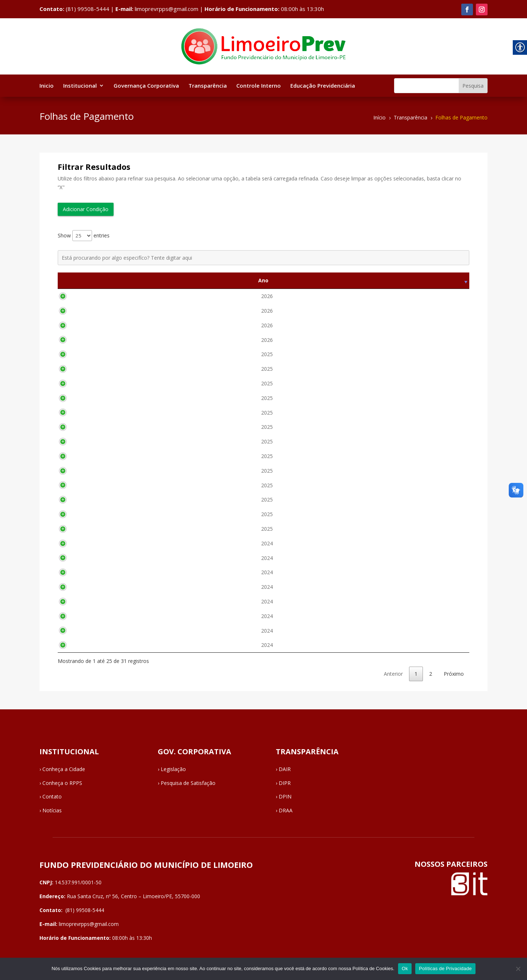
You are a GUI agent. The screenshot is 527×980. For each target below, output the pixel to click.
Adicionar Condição (86, 209)
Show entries (84, 235)
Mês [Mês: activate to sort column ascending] (126, 280)
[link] (467, 9)
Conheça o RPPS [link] (62, 783)
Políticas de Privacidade (445, 968)
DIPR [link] (285, 783)
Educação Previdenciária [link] (323, 86)
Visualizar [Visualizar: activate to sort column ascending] (450, 280)
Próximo (454, 674)
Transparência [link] (208, 86)
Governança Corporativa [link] (146, 86)
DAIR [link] (285, 769)
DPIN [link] (285, 796)
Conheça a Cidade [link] (64, 769)
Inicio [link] (47, 86)
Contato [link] (52, 796)
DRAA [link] (286, 810)
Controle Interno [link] (259, 86)
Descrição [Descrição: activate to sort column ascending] (300, 280)
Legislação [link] (173, 769)
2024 (69, 543)
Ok (405, 968)
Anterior (393, 674)
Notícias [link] (52, 810)
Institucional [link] (80, 86)
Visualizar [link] (450, 296)
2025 (69, 354)
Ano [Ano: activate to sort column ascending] (69, 280)
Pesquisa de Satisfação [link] (188, 783)
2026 (69, 296)
